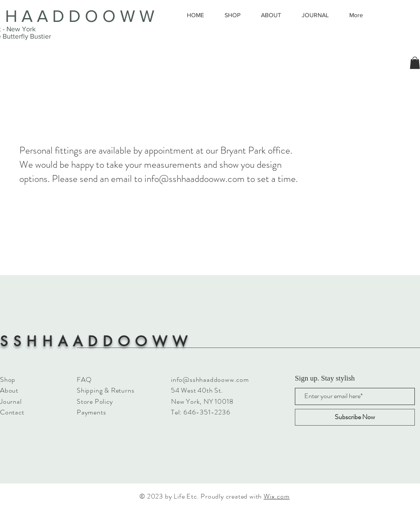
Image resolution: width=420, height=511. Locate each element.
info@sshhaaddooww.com (195, 179)
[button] (415, 63)
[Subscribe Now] (355, 417)
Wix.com (277, 496)
